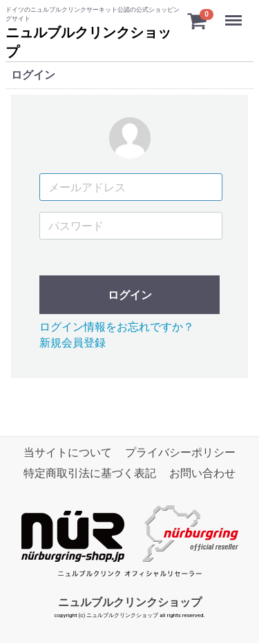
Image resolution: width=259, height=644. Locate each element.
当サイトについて (68, 452)
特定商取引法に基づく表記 (90, 474)
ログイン (130, 296)
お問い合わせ (202, 474)
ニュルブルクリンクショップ (130, 602)
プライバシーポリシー (180, 452)
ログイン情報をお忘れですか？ (117, 328)
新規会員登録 (73, 343)
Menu (235, 14)
